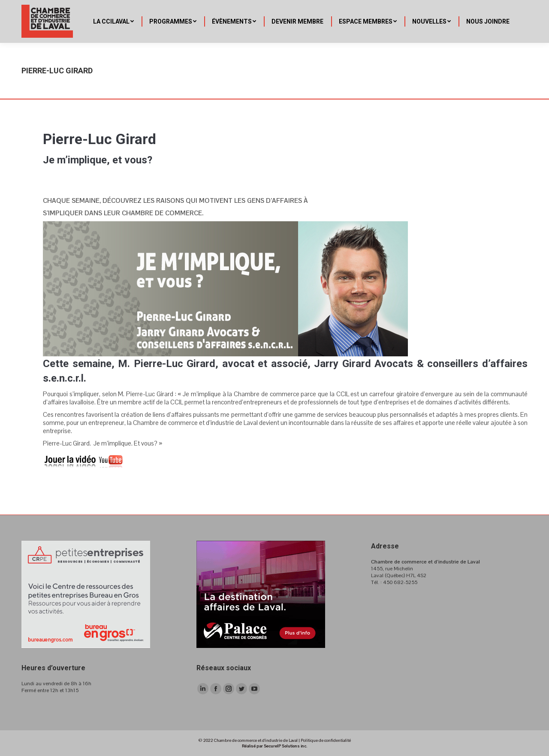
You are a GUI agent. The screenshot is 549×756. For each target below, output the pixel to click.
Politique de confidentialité (326, 740)
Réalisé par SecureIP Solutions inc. (274, 746)
